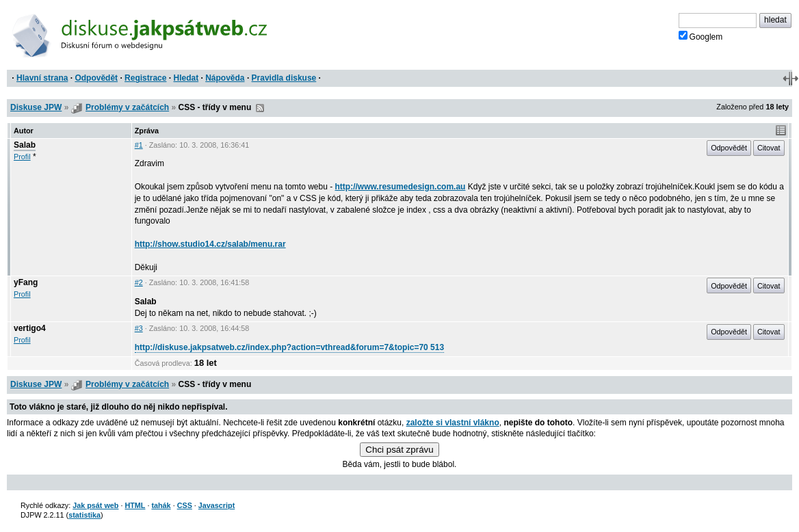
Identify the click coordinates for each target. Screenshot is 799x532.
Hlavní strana (42, 78)
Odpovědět (96, 78)
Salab (25, 145)
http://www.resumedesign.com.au (401, 187)
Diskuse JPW (36, 107)
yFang (26, 282)
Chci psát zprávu (399, 450)
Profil (22, 157)
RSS (260, 108)
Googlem (701, 36)
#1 (139, 145)
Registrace (145, 78)
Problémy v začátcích (127, 107)
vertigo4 (30, 328)
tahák (161, 505)
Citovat (769, 148)
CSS (185, 505)
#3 (139, 328)
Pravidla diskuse (284, 78)
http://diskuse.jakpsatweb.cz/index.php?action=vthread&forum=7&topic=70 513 (289, 347)
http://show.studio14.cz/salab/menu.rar (210, 244)
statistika (84, 515)
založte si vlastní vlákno (453, 423)
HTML (135, 505)
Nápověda (225, 78)
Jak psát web (95, 505)
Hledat (186, 78)
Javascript (217, 505)
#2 (139, 282)
